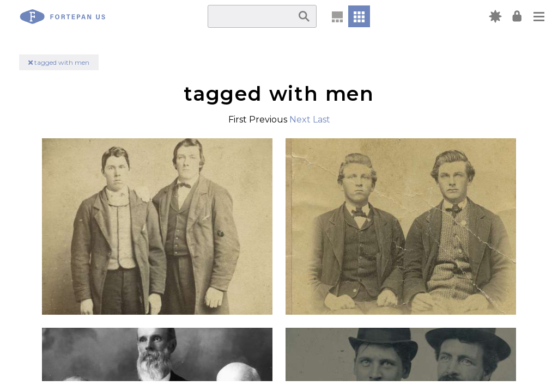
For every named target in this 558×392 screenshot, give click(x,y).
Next (300, 120)
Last (322, 120)
